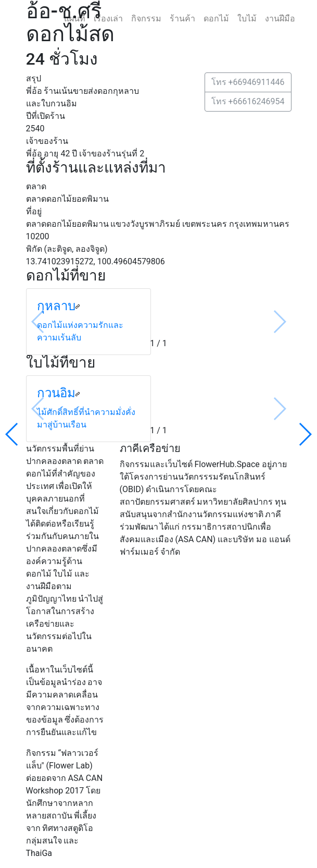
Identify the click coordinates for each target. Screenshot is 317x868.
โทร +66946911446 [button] (248, 82)
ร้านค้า (182, 19)
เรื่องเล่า (108, 19)
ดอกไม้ (216, 19)
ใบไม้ (247, 19)
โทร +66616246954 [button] (248, 101)
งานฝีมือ (280, 19)
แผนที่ (75, 19)
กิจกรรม (146, 19)
